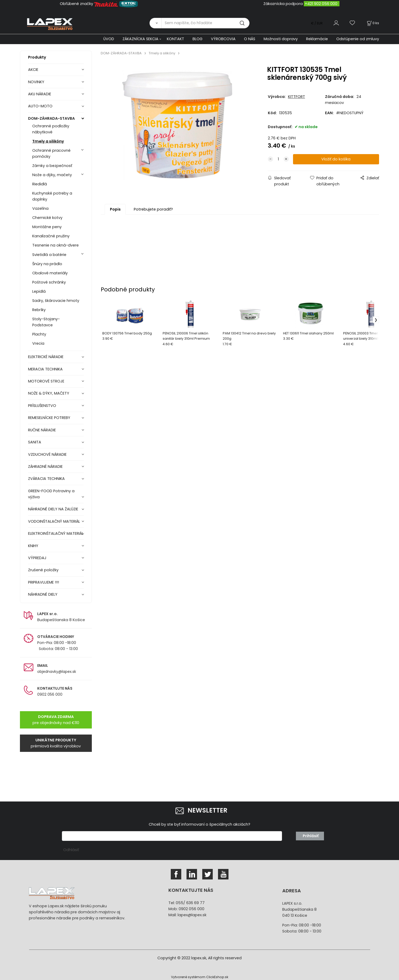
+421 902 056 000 (321, 4)
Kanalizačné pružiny (51, 236)
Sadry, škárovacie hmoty (56, 301)
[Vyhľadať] (155, 23)
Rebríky (39, 310)
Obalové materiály (50, 273)
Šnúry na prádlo (47, 264)
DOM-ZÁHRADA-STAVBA (51, 118)
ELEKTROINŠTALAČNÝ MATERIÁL (56, 533)
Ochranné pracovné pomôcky (51, 153)
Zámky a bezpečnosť (52, 166)
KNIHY (33, 546)
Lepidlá (39, 291)
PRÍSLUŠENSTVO (42, 406)
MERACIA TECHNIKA (45, 369)
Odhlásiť (71, 850)
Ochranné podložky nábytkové (51, 129)
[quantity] (278, 159)
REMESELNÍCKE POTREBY (49, 418)
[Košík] (373, 23)
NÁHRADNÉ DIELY (43, 594)
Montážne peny (47, 227)
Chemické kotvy (47, 218)
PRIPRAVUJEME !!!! (44, 582)
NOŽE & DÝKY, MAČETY (49, 393)
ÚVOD (109, 39)
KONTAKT (175, 39)
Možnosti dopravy (281, 39)
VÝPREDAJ (37, 558)
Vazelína (40, 208)
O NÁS (250, 39)
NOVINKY (36, 82)
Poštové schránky (49, 282)
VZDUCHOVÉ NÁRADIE (47, 454)
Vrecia (38, 343)
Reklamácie (317, 39)
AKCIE (33, 70)
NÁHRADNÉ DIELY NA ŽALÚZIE (53, 509)
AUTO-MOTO (40, 106)
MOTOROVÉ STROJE (46, 381)
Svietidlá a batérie (49, 255)
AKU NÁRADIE (40, 94)
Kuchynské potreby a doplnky (52, 196)
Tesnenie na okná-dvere (55, 245)
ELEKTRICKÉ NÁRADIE (46, 357)
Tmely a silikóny (48, 141)
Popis (115, 209)
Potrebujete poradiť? (153, 209)
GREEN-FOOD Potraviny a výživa (51, 494)
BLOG (198, 39)
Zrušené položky (43, 570)
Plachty (39, 334)
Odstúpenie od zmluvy (358, 39)
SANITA (35, 442)
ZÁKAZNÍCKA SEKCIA (140, 39)
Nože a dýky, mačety (52, 175)
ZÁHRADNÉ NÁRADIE (45, 467)
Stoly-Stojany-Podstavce (46, 322)
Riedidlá (40, 184)
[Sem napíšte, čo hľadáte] (205, 23)
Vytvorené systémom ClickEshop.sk (200, 977)
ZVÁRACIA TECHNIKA (46, 479)
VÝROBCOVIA (223, 39)
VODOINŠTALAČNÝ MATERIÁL (54, 521)
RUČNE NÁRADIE (42, 430)
